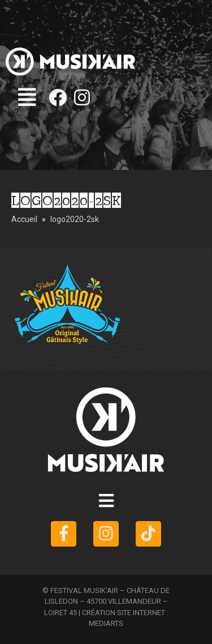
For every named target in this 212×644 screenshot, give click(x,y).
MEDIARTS (106, 623)
